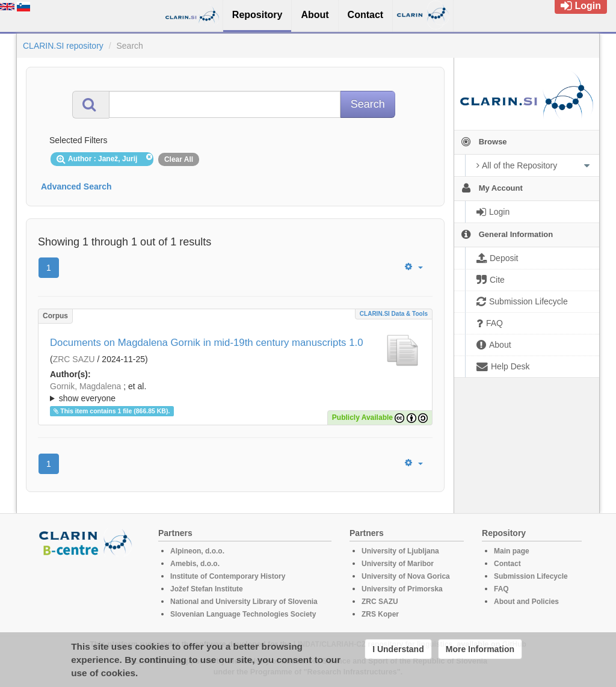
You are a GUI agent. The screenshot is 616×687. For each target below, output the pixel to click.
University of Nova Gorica (406, 576)
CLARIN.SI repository (63, 46)
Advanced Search (76, 186)
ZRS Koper (380, 614)
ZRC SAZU (74, 359)
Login (581, 6)
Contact (507, 564)
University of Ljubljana (400, 551)
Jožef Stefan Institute (207, 589)
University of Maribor (398, 564)
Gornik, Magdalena (85, 386)
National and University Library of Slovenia (244, 602)
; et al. (235, 393)
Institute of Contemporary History (228, 576)
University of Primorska (402, 589)
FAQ (501, 589)
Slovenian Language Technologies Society (243, 614)
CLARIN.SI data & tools (394, 314)
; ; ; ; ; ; (235, 392)
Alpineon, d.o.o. (197, 551)
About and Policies (526, 602)
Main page (512, 551)
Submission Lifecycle (531, 576)
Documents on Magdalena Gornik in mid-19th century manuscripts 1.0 (206, 343)
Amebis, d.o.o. (195, 564)
